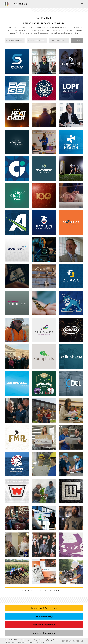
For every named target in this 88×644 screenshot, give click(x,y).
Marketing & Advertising (44, 608)
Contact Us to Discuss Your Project (44, 591)
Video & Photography (44, 633)
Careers (32, 642)
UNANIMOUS (12, 640)
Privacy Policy (11, 642)
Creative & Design (44, 616)
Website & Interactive (44, 625)
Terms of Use (22, 642)
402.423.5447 (41, 642)
